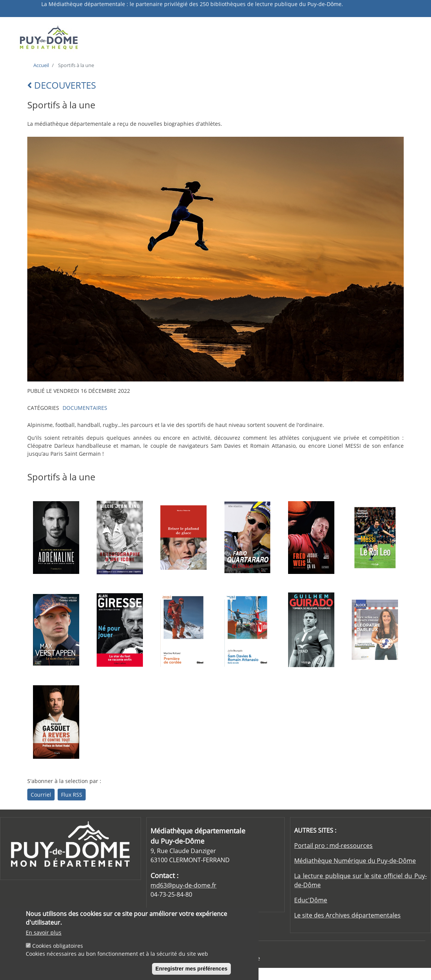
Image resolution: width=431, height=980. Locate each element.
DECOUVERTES (62, 85)
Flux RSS (72, 795)
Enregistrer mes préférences (191, 972)
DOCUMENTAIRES (85, 408)
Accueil (41, 65)
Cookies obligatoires (58, 949)
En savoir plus (44, 935)
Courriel (41, 795)
